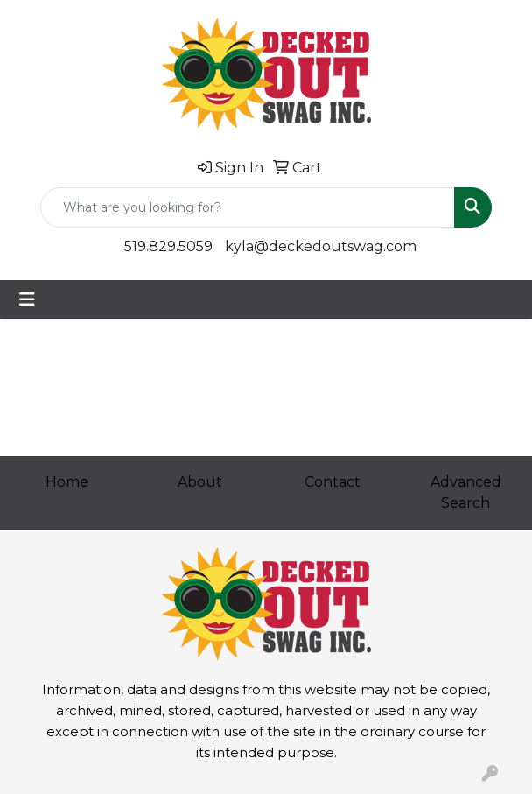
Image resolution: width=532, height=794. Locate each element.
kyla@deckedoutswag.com (321, 246)
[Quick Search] (248, 207)
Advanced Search (466, 492)
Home (67, 482)
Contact (332, 482)
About (200, 482)
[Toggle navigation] (27, 299)
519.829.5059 (168, 246)
